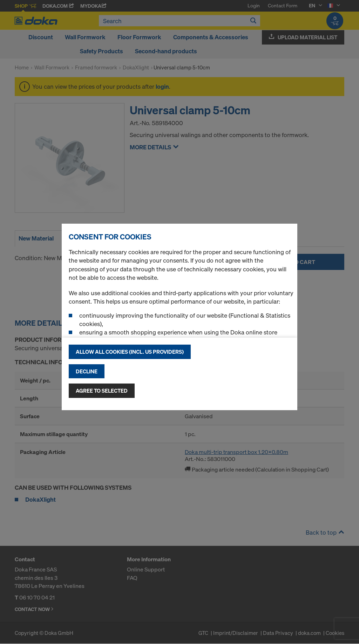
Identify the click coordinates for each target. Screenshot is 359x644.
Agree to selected (102, 391)
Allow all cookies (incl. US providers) (130, 352)
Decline (87, 371)
